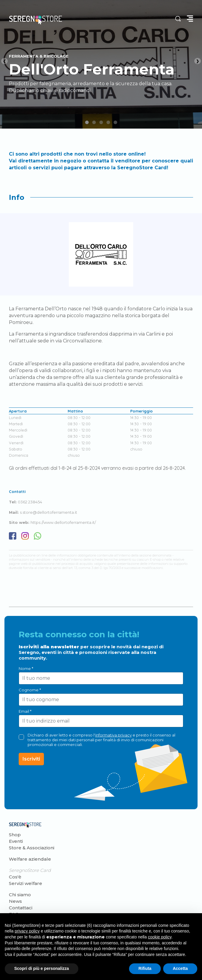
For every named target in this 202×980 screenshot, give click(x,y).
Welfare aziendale (30, 859)
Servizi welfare (26, 883)
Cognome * (30, 690)
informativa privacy (113, 735)
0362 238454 (30, 502)
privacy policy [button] (27, 931)
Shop (15, 835)
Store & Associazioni (32, 848)
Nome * (26, 668)
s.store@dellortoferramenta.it (48, 512)
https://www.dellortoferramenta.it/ (63, 522)
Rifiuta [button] (145, 968)
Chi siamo (20, 895)
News (15, 901)
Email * (25, 711)
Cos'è (15, 877)
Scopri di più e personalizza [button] (42, 968)
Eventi (16, 841)
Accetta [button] (180, 968)
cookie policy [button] (160, 937)
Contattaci (21, 908)
